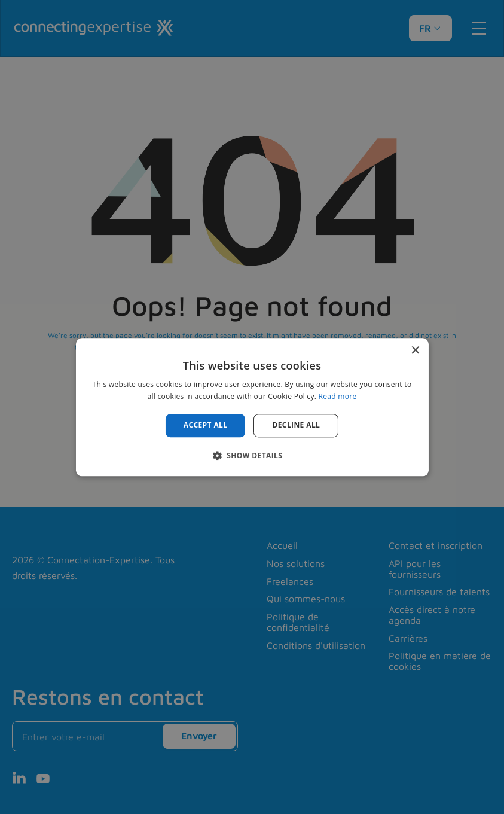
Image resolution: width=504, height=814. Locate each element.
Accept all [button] (206, 426)
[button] (252, 455)
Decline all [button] (296, 426)
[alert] (252, 407)
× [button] (415, 351)
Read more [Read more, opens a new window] (338, 396)
